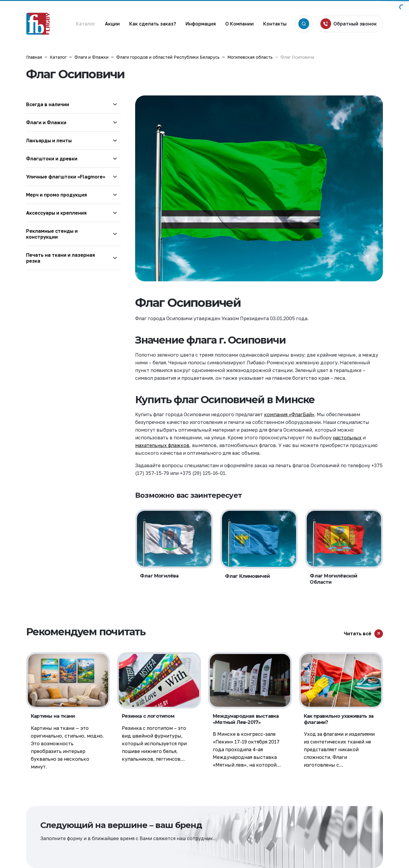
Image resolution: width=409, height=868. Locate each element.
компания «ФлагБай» (289, 414)
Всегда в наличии (48, 104)
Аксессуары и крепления (56, 213)
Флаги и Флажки (46, 122)
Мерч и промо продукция (56, 195)
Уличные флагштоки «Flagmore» (66, 177)
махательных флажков (162, 445)
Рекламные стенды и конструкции (52, 234)
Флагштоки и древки (52, 159)
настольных (347, 438)
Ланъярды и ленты (49, 141)
